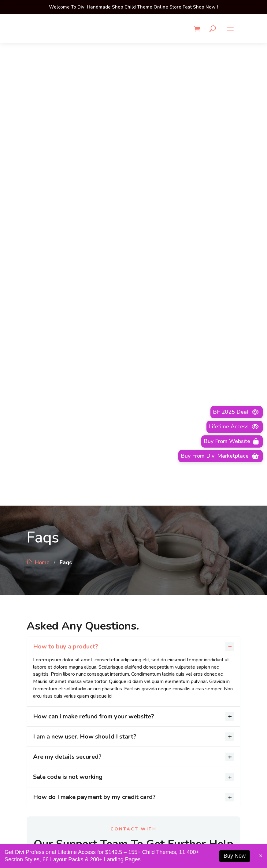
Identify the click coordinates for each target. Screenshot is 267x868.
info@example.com (200, 837)
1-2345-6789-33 (67, 837)
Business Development (164, 617)
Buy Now (235, 856)
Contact (148, 650)
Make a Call (133, 425)
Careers (148, 639)
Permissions (153, 628)
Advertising (152, 595)
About (147, 606)
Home (42, 100)
